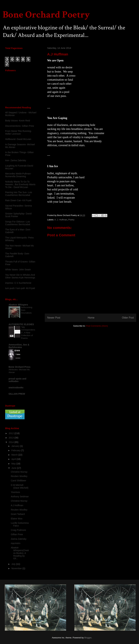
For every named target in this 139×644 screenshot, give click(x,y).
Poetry (71, 220)
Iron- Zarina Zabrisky (16, 160)
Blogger (88, 638)
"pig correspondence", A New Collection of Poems (28, 333)
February (16, 450)
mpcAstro (16, 543)
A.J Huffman (17, 505)
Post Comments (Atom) (97, 326)
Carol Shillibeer (19, 481)
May (14, 464)
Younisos (15, 492)
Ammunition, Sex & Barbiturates (19, 346)
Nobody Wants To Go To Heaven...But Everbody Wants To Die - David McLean (20, 184)
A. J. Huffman (61, 220)
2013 (12, 438)
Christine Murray (19, 472)
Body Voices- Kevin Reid (18, 121)
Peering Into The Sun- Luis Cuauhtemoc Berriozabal (19, 194)
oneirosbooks (16, 388)
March (15, 455)
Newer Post (54, 318)
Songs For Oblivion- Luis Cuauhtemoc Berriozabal (18, 223)
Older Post (128, 318)
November (17, 568)
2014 (12, 442)
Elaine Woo (17, 519)
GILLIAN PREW (17, 394)
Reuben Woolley (19, 476)
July (14, 564)
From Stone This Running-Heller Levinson (18, 132)
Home (91, 318)
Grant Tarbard (18, 514)
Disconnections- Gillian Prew (20, 126)
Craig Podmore (18, 530)
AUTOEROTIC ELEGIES (21, 324)
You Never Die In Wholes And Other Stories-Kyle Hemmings (20, 276)
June (14, 468)
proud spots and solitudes (17, 380)
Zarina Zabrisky (19, 539)
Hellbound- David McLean (18, 139)
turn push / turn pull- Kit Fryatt (20, 288)
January (16, 446)
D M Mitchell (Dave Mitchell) (20, 486)
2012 (12, 433)
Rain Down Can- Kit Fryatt (18, 200)
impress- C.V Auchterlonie (18, 283)
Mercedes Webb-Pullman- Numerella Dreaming (18, 175)
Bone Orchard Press (19, 367)
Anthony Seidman (20, 497)
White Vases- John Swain (18, 270)
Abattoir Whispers (18, 305)
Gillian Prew (17, 534)
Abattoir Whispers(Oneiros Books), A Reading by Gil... (20, 553)
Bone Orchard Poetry (46, 15)
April (14, 459)
